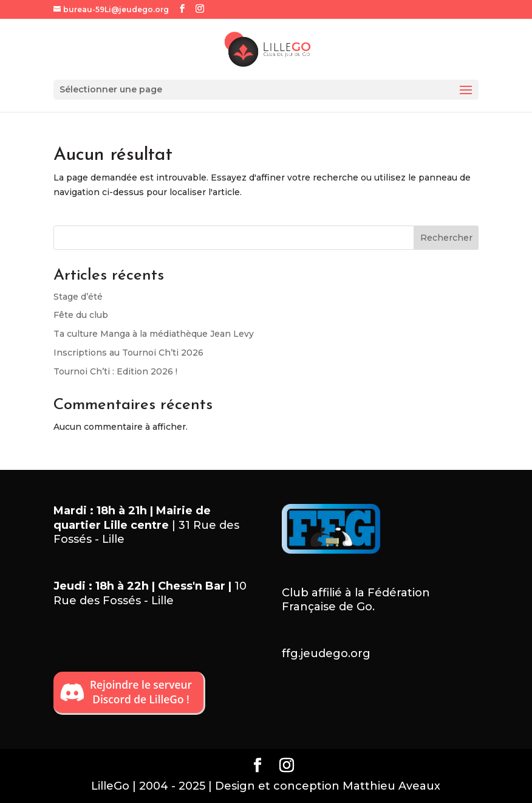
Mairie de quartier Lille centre (132, 518)
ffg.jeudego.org (326, 653)
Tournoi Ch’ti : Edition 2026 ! (115, 371)
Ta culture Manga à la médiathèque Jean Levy (154, 334)
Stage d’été (78, 297)
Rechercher (446, 238)
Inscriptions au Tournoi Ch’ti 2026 (128, 353)
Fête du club (81, 315)
